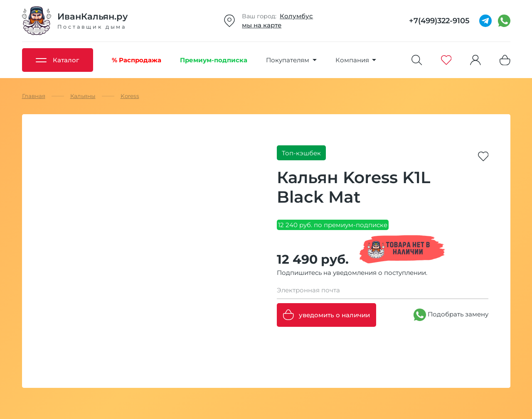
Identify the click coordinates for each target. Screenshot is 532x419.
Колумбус (296, 16)
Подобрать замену (451, 315)
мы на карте (262, 25)
